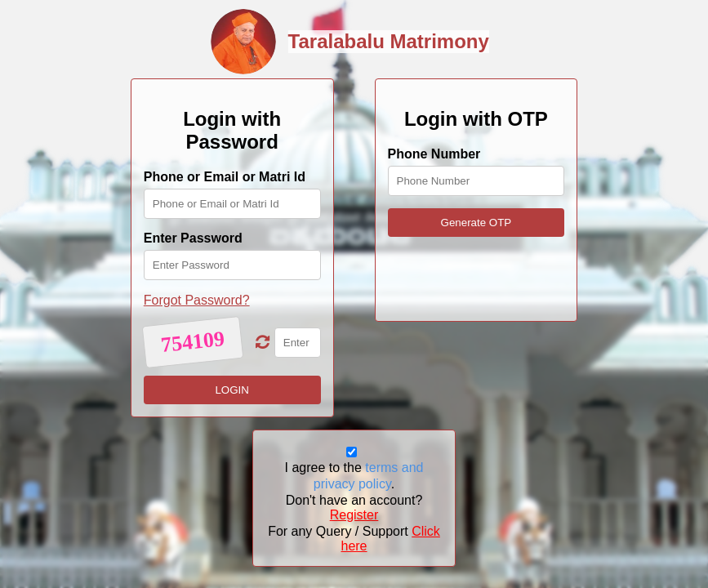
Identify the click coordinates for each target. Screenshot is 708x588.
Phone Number (434, 154)
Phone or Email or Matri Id (225, 177)
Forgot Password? (197, 300)
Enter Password (193, 238)
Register (354, 515)
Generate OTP (476, 223)
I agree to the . (354, 475)
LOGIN (232, 390)
